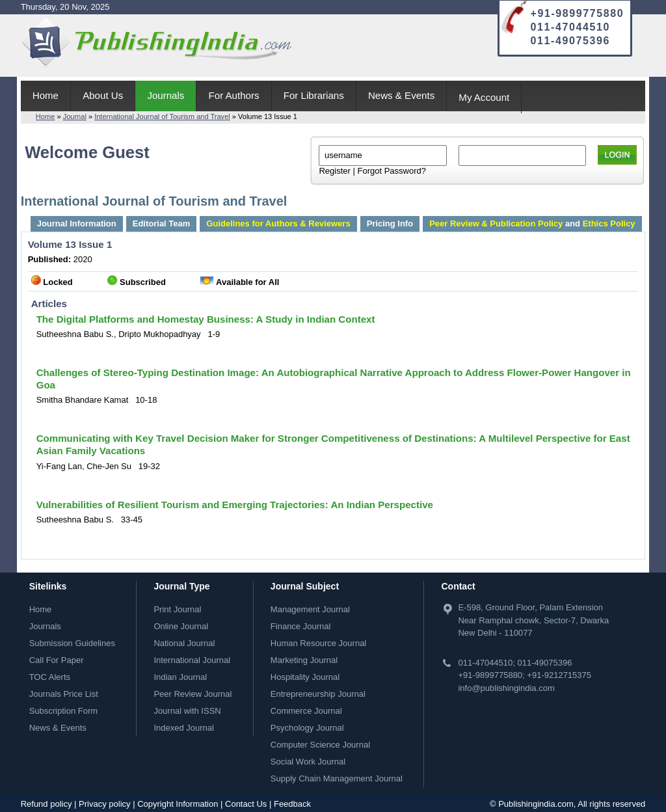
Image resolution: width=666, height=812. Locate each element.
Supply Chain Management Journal (337, 778)
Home (46, 95)
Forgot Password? (392, 171)
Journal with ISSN (187, 711)
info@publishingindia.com (506, 688)
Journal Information (77, 223)
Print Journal (177, 609)
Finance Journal (301, 626)
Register (334, 171)
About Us (103, 95)
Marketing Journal (304, 660)
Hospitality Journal (305, 677)
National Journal (184, 643)
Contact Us (246, 804)
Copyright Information (178, 804)
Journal (75, 116)
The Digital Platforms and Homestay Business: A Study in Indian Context (206, 319)
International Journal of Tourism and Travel (162, 116)
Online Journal (181, 626)
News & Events (401, 95)
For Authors (234, 95)
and (532, 223)
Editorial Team (162, 223)
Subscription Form (63, 711)
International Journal (192, 660)
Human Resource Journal (318, 643)
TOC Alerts (50, 677)
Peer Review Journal (193, 694)
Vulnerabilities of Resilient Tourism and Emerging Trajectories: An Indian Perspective (235, 505)
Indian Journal (180, 677)
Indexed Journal (184, 728)
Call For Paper (57, 660)
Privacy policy (104, 804)
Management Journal (310, 609)
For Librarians (314, 95)
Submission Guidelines (72, 643)
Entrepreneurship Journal (318, 694)
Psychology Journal (307, 728)
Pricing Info (390, 223)
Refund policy (47, 804)
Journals (166, 95)
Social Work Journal (308, 762)
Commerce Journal (306, 711)
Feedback (292, 804)
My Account (484, 97)
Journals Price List (64, 694)
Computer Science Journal (320, 745)
